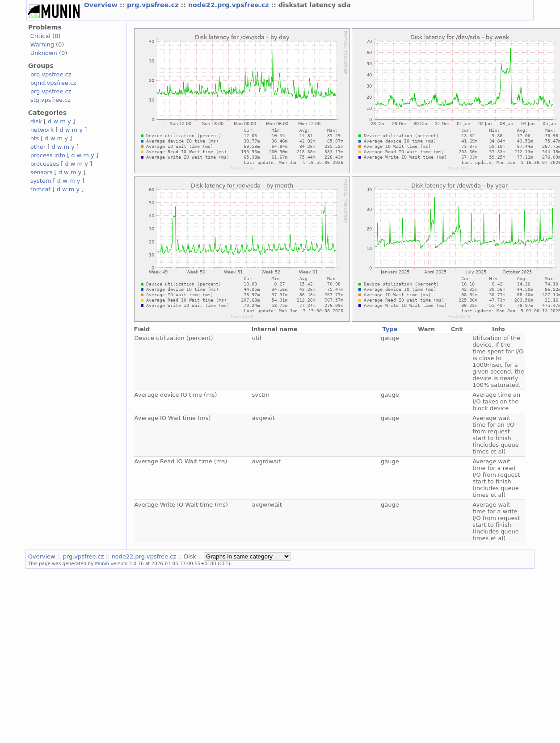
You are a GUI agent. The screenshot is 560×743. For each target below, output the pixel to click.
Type (390, 329)
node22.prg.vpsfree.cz (230, 5)
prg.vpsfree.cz (154, 5)
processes (45, 164)
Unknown (44, 53)
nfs (35, 138)
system (41, 181)
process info (48, 155)
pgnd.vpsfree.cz (53, 83)
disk (36, 121)
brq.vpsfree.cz (51, 74)
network (42, 130)
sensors (42, 172)
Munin (102, 563)
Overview (102, 5)
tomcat (41, 189)
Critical (40, 36)
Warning (42, 44)
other (38, 147)
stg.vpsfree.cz (51, 100)
